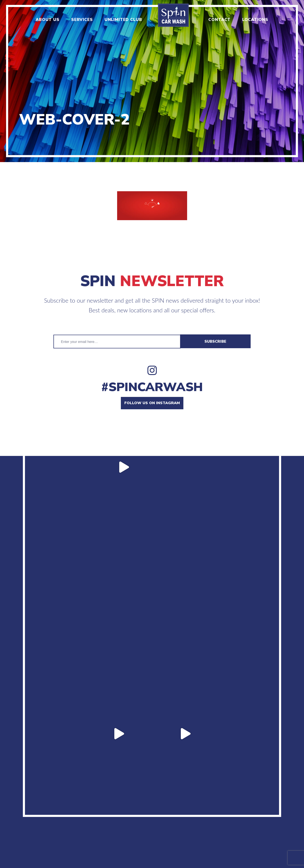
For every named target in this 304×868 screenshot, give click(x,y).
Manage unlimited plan (235, 807)
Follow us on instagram (152, 403)
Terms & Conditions (178, 807)
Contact (219, 20)
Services (82, 20)
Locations (255, 20)
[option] (152, 81)
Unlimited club (123, 20)
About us (48, 20)
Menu (71, 807)
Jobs (88, 807)
